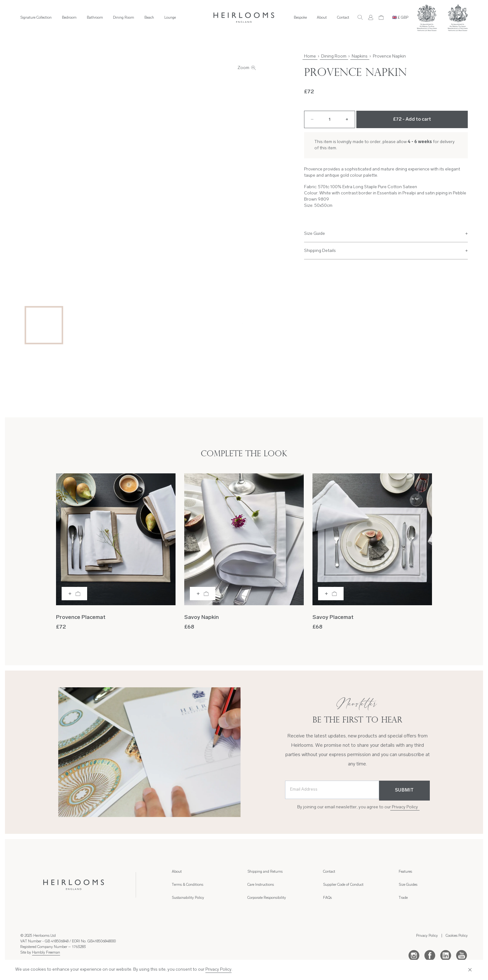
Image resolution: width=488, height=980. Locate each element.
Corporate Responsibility (267, 898)
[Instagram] (414, 955)
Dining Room (124, 18)
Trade (403, 898)
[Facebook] (430, 955)
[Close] (469, 970)
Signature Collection (36, 18)
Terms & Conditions (188, 885)
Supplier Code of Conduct (343, 885)
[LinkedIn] (446, 955)
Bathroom (95, 18)
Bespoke (300, 18)
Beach (149, 18)
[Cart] (381, 17)
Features (405, 872)
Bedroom (69, 18)
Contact (343, 18)
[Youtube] (462, 955)
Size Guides (408, 885)
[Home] (244, 18)
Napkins (360, 56)
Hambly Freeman (46, 953)
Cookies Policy (457, 936)
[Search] (360, 17)
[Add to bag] (74, 594)
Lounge (170, 18)
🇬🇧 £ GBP (400, 18)
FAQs (327, 898)
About (322, 18)
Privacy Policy (405, 807)
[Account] (371, 17)
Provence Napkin (389, 56)
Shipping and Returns (265, 872)
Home (310, 56)
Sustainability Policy (188, 898)
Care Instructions (261, 885)
